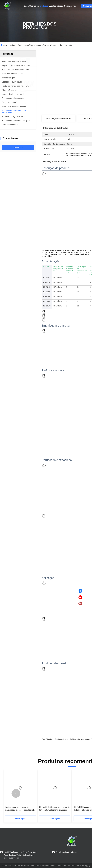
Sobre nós (34, 6)
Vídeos (60, 6)
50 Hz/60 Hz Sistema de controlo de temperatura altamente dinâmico (55, 809)
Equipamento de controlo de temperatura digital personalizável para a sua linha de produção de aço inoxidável (19, 809)
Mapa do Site (6, 866)
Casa (26, 6)
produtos (44, 6)
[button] (16, 793)
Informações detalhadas (58, 119)
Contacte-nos (70, 6)
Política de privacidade (21, 866)
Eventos (52, 6)
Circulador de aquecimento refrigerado (63, 739)
